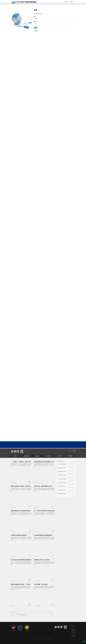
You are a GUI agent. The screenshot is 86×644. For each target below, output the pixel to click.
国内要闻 (26, 456)
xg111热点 (59, 456)
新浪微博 (13, 628)
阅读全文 (30, 483)
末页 (11, 615)
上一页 (15, 612)
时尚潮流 (70, 456)
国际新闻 (37, 456)
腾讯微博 (20, 628)
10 (45, 612)
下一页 (51, 612)
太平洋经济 (48, 456)
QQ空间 (27, 628)
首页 (16, 456)
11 (48, 612)
